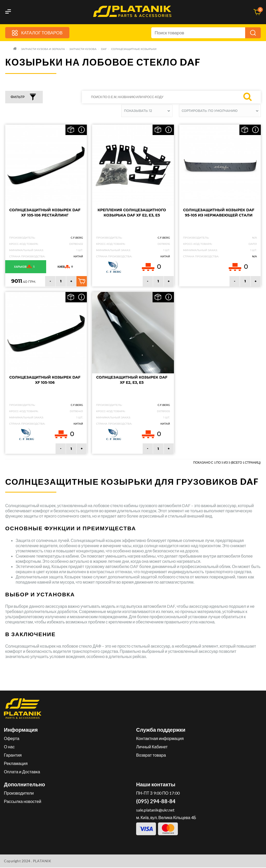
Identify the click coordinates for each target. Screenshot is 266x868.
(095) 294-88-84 (156, 802)
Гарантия (13, 755)
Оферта (12, 739)
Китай (78, 257)
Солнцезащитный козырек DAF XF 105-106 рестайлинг (45, 213)
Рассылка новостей (23, 802)
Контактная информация (160, 739)
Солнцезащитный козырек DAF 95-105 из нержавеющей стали (219, 213)
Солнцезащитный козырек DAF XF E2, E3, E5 (132, 380)
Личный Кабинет (152, 747)
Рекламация (16, 764)
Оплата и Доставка (22, 772)
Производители (19, 793)
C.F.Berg (77, 238)
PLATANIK (42, 861)
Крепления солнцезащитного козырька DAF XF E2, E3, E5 (132, 213)
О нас (9, 747)
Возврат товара (151, 755)
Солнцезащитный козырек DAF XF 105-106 (45, 380)
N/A (254, 257)
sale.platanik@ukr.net (155, 810)
